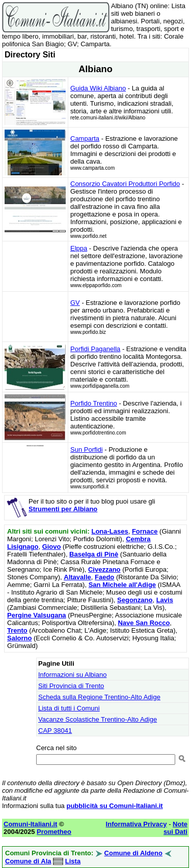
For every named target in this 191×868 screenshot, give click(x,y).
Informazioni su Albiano (72, 675)
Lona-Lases (110, 531)
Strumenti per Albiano (63, 509)
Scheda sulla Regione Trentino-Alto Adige (99, 697)
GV (75, 303)
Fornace (145, 531)
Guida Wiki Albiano (98, 88)
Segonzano (135, 600)
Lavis (165, 600)
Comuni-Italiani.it (30, 824)
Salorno (19, 638)
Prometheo (54, 832)
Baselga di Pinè (94, 554)
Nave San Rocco (144, 623)
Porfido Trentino (94, 403)
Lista (73, 861)
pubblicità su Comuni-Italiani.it (114, 806)
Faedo (104, 577)
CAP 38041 (55, 731)
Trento (17, 630)
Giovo (52, 547)
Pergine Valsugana (37, 615)
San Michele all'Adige (122, 585)
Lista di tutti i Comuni (69, 708)
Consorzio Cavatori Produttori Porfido (125, 184)
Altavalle (77, 577)
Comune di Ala (28, 861)
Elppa (79, 248)
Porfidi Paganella (95, 349)
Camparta (85, 138)
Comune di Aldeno (133, 853)
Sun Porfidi (87, 449)
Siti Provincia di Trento (71, 686)
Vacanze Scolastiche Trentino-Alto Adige (98, 719)
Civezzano (104, 569)
